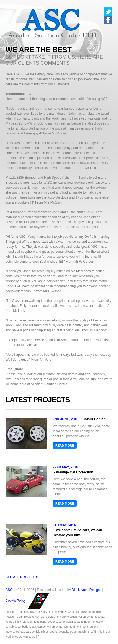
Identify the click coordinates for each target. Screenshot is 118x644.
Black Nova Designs (87, 590)
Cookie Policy (16, 601)
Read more (65, 445)
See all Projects (22, 577)
